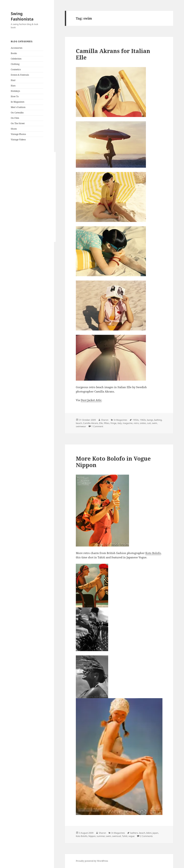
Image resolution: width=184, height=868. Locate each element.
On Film (15, 118)
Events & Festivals (20, 75)
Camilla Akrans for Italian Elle (113, 54)
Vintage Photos (18, 134)
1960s (143, 420)
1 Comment (97, 426)
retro (136, 423)
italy (120, 423)
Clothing (15, 64)
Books (14, 53)
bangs (150, 420)
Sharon (105, 420)
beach (79, 423)
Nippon (92, 836)
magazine (128, 423)
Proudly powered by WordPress (92, 861)
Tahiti (125, 836)
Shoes (14, 129)
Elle (101, 423)
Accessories (17, 48)
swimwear (81, 426)
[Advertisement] (33, 197)
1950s (136, 420)
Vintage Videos (18, 140)
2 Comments (146, 836)
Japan (155, 833)
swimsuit (117, 836)
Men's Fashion (18, 107)
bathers (134, 833)
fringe (113, 423)
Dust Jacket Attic (91, 400)
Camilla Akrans (91, 423)
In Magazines (18, 102)
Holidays (15, 91)
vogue (132, 836)
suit (149, 423)
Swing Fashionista (22, 16)
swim (154, 423)
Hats (13, 86)
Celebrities (16, 59)
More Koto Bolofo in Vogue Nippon (113, 462)
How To (15, 96)
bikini (149, 833)
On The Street (18, 123)
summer (101, 836)
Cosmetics (16, 69)
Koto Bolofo (153, 553)
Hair (13, 80)
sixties (143, 423)
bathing (158, 420)
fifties (107, 423)
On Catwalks (17, 113)
